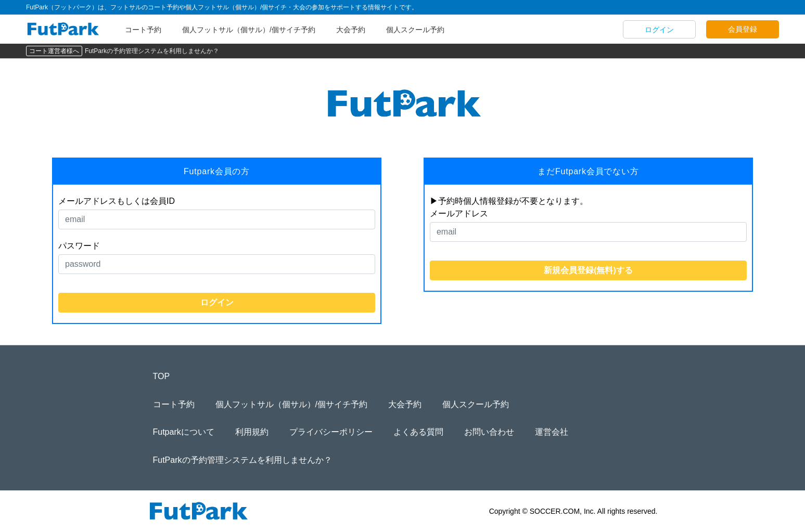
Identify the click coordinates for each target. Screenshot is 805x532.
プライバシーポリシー (331, 432)
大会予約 (351, 30)
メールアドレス (459, 213)
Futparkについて (184, 432)
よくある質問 (418, 432)
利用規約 (252, 432)
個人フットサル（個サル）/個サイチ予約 (249, 30)
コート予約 (143, 30)
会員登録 (743, 29)
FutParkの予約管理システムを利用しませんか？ (152, 51)
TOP (162, 376)
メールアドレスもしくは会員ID (117, 201)
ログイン (659, 30)
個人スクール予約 (415, 30)
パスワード (79, 246)
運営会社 (552, 432)
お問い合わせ (489, 432)
